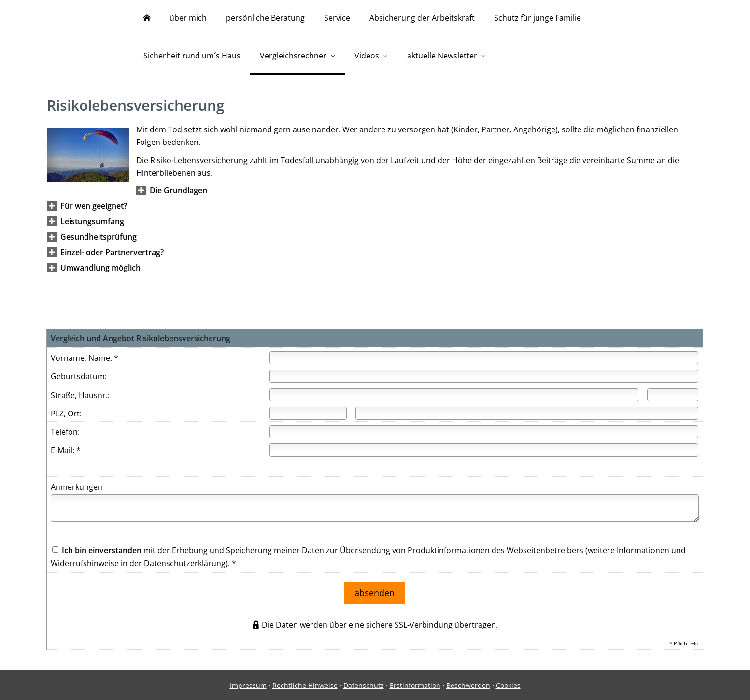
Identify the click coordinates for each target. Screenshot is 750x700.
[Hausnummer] (673, 397)
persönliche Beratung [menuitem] (265, 18)
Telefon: (65, 434)
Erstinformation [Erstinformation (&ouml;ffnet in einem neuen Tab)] (415, 684)
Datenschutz (364, 684)
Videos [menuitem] (367, 57)
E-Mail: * (66, 453)
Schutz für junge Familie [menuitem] (538, 18)
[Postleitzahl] (308, 416)
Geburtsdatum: (79, 379)
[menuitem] (147, 19)
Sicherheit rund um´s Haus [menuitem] (192, 57)
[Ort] (527, 416)
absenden (375, 593)
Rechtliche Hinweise (305, 684)
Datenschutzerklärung (185, 566)
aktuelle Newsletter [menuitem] (442, 57)
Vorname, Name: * (85, 360)
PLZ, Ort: (66, 416)
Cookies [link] (508, 684)
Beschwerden (468, 684)
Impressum (248, 684)
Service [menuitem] (337, 18)
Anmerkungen (77, 489)
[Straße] (454, 397)
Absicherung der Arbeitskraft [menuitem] (422, 18)
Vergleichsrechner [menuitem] (293, 57)
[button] (178, 193)
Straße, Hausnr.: (80, 398)
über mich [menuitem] (188, 18)
